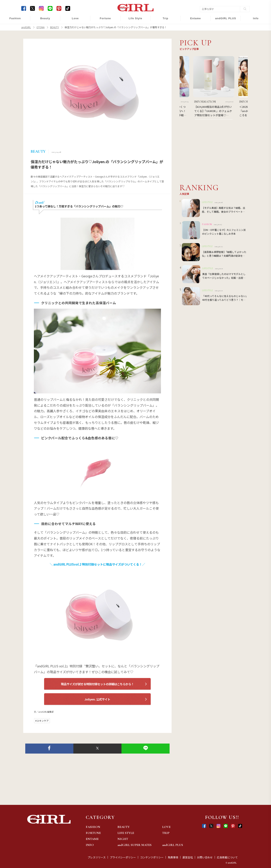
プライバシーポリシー (123, 857)
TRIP (166, 833)
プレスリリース (97, 857)
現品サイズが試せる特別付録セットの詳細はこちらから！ (97, 684)
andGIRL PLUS (173, 845)
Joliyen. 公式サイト (97, 699)
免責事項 (173, 857)
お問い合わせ (205, 857)
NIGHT (123, 839)
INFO (90, 845)
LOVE (166, 827)
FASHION (93, 827)
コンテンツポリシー (152, 857)
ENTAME (92, 839)
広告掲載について (227, 857)
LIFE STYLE (126, 833)
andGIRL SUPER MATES (134, 845)
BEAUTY (124, 827)
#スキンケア (42, 721)
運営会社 (188, 857)
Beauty (45, 18)
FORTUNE (93, 833)
